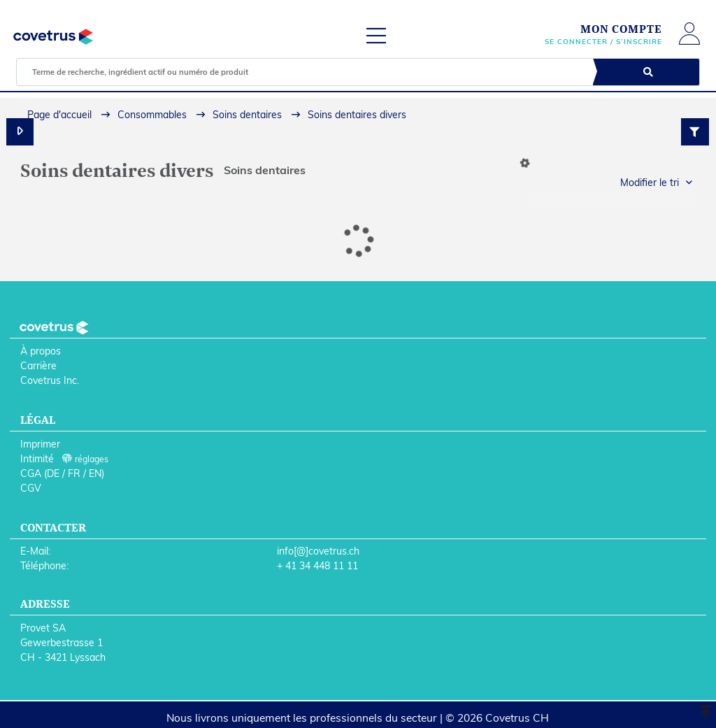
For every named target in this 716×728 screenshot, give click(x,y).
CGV (31, 488)
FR (74, 473)
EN (95, 473)
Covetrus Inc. (50, 380)
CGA (31, 473)
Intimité (37, 459)
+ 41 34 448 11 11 (317, 566)
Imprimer (40, 444)
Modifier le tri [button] (650, 183)
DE (53, 473)
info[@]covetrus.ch (318, 551)
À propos (41, 351)
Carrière (38, 366)
